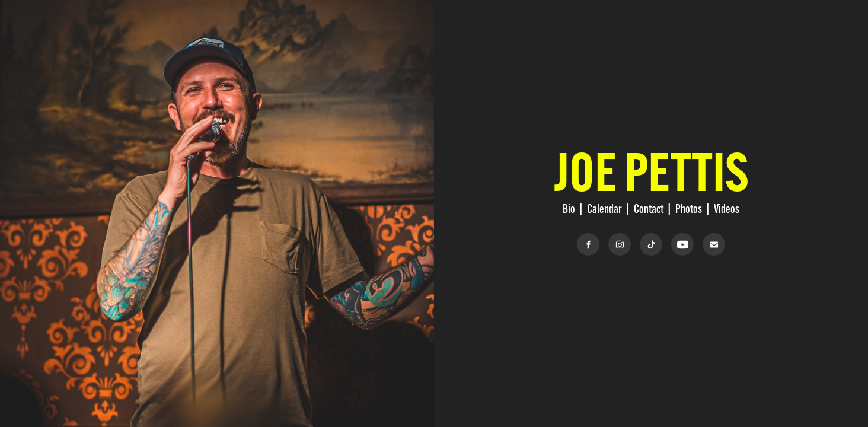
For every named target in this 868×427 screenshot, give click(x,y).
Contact (649, 208)
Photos (689, 208)
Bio (569, 208)
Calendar (604, 208)
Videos (727, 208)
